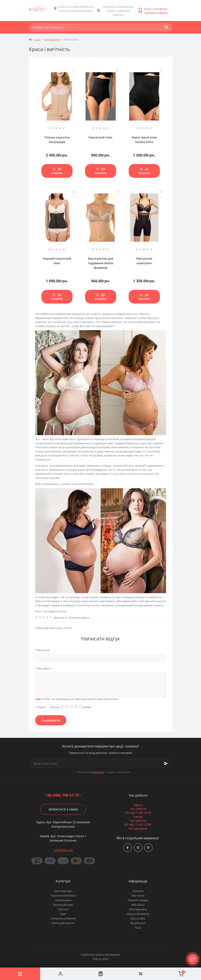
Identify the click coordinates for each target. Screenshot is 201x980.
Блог (38, 39)
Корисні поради (138, 900)
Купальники (63, 900)
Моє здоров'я (138, 909)
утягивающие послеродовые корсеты (139, 605)
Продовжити (51, 720)
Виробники (138, 923)
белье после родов (47, 601)
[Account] (60, 974)
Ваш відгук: (43, 668)
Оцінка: (41, 707)
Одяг (63, 914)
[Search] (166, 27)
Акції (138, 928)
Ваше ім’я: (43, 650)
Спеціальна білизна (63, 918)
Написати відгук (79, 618)
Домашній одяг (63, 905)
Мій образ (138, 905)
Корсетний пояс (100, 137)
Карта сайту (138, 918)
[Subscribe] (166, 763)
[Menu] (20, 974)
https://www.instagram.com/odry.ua (138, 848)
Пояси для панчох (63, 923)
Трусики (63, 909)
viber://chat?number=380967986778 (148, 848)
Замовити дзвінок (156, 12)
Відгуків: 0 (60, 618)
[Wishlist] (141, 974)
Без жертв (138, 895)
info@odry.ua (63, 850)
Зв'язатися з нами (63, 809)
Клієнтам (98, 772)
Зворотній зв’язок (138, 914)
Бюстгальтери (63, 891)
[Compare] (100, 974)
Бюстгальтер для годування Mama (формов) (101, 263)
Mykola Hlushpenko (108, 955)
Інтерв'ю (138, 891)
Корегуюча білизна (63, 895)
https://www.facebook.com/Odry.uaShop (128, 848)
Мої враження (52, 39)
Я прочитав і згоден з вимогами (104, 772)
